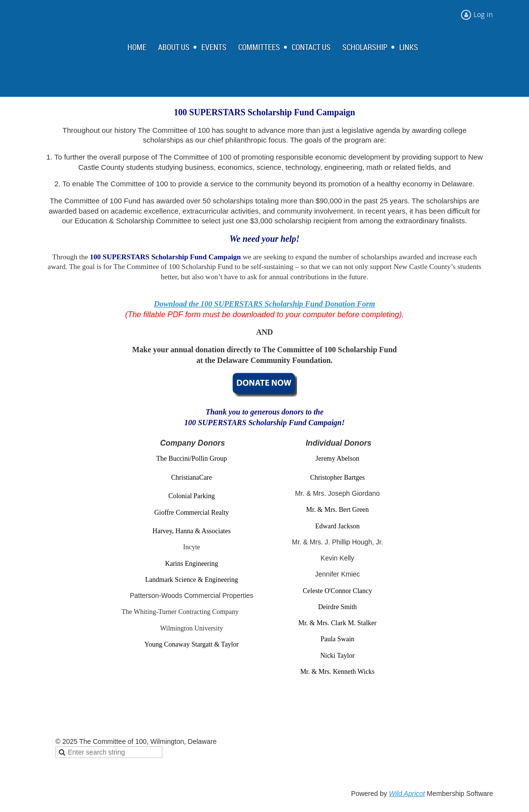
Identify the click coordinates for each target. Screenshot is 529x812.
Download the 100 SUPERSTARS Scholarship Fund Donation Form (265, 304)
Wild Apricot (407, 794)
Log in (483, 14)
